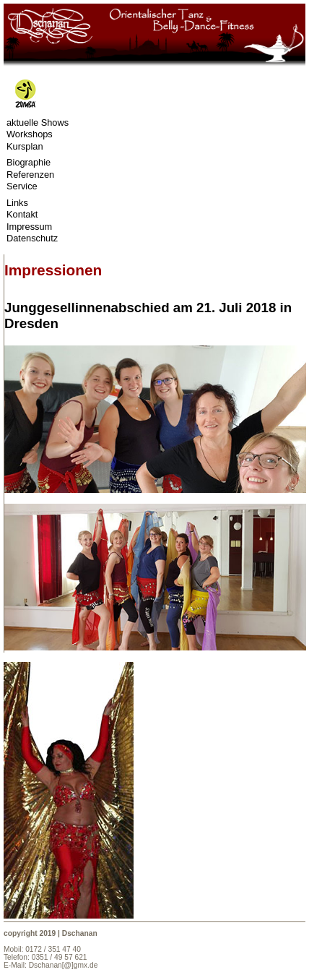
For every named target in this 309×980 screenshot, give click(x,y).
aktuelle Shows (38, 123)
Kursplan (25, 147)
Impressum (29, 227)
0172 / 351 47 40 (53, 949)
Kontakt (22, 215)
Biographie (29, 163)
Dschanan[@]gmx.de (64, 965)
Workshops (30, 134)
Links (17, 203)
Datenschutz (32, 238)
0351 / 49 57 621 (60, 957)
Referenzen (30, 175)
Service (22, 186)
